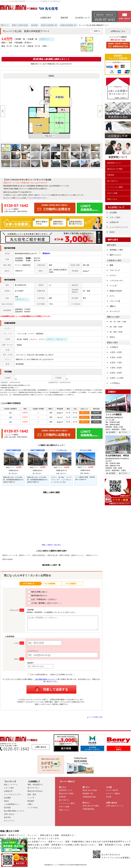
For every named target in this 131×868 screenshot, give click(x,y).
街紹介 (112, 232)
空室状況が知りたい (22, 299)
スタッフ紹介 (115, 217)
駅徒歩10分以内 (116, 291)
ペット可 (113, 286)
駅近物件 (31, 801)
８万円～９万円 (116, 373)
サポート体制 (112, 193)
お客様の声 (114, 222)
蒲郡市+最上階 (52, 555)
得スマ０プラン (33, 788)
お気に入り (84, 413)
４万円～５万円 (116, 352)
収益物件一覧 (88, 793)
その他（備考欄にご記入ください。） (45, 603)
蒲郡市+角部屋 (64, 555)
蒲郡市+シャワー (25, 555)
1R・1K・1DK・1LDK (118, 322)
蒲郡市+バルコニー (78, 555)
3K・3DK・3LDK (116, 332)
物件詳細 (96, 413)
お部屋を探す (46, 18)
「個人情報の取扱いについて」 (45, 679)
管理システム (112, 199)
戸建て (30, 804)
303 (10, 417)
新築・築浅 (32, 794)
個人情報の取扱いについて (14, 811)
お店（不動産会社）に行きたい (42, 599)
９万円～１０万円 (116, 378)
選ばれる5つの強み (90, 790)
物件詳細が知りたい (38, 596)
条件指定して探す (116, 250)
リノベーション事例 (115, 187)
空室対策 (111, 175)
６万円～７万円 (116, 363)
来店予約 (7, 817)
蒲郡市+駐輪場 (7, 559)
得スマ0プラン (113, 181)
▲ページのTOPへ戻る (95, 717)
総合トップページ (11, 785)
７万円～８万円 (116, 368)
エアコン (113, 275)
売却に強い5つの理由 (91, 806)
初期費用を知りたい (47, 39)
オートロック (115, 311)
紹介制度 (7, 808)
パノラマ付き (33, 808)
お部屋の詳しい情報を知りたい (57, 339)
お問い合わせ (37, 198)
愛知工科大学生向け (35, 791)
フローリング (115, 270)
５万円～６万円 (116, 358)
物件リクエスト (116, 255)
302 (10, 422)
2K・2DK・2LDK (116, 327)
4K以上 (112, 337)
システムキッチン (116, 281)
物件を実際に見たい (38, 592)
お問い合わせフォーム (115, 806)
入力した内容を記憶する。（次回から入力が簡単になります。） (52, 675)
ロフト (112, 296)
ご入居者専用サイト (12, 804)
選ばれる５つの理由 (115, 169)
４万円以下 (114, 347)
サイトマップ (9, 821)
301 (10, 413)
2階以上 (113, 306)
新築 (111, 265)
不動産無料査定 (88, 809)
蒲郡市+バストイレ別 (10, 555)
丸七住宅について (83, 18)
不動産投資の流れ (89, 797)
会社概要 (113, 213)
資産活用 (64, 18)
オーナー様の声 (112, 790)
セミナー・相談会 (113, 793)
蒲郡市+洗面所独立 (39, 555)
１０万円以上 (115, 383)
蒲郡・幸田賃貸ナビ (35, 785)
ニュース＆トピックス (119, 227)
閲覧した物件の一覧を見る (51, 545)
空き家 (109, 797)
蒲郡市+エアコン (92, 555)
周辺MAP (46, 253)
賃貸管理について (114, 163)
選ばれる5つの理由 (66, 793)
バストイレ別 (115, 301)
